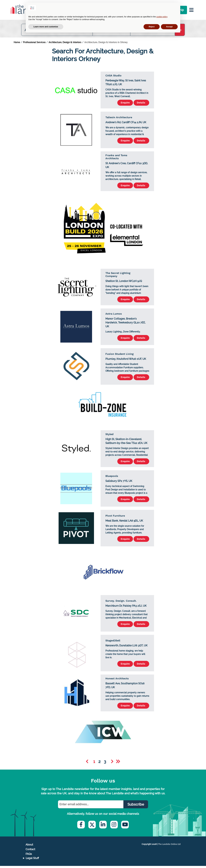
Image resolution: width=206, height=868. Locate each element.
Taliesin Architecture (119, 119)
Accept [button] (169, 27)
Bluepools (112, 478)
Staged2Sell (113, 642)
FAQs (29, 856)
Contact (30, 851)
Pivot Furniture (115, 517)
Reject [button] (152, 27)
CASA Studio (113, 77)
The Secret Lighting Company (118, 276)
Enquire (122, 104)
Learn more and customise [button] (46, 27)
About (29, 847)
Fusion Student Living (119, 356)
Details (140, 104)
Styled (109, 436)
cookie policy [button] (162, 17)
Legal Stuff (32, 860)
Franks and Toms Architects (116, 158)
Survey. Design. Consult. (121, 603)
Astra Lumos (114, 315)
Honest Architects (117, 680)
